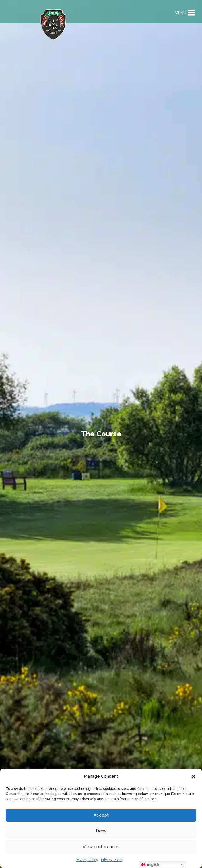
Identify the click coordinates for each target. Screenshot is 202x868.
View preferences (101, 847)
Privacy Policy (87, 860)
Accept (101, 815)
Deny (101, 831)
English (150, 865)
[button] (193, 777)
